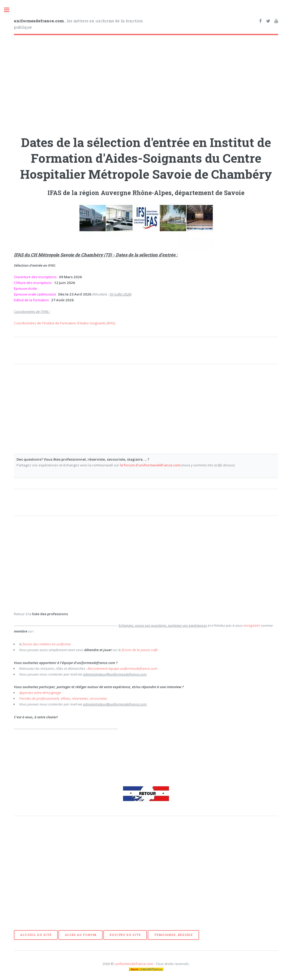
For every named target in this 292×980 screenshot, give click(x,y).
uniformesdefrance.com (134, 964)
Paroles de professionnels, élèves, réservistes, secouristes (63, 698)
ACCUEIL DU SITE (36, 935)
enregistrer (252, 625)
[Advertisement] (146, 83)
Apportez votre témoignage (40, 693)
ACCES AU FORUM (81, 935)
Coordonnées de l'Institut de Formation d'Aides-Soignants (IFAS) (65, 323)
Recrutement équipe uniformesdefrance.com (123, 668)
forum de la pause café (140, 650)
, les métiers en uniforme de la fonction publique (78, 24)
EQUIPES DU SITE (125, 935)
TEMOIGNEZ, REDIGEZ (173, 935)
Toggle (9, 10)
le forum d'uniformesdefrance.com (150, 465)
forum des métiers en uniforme (47, 644)
